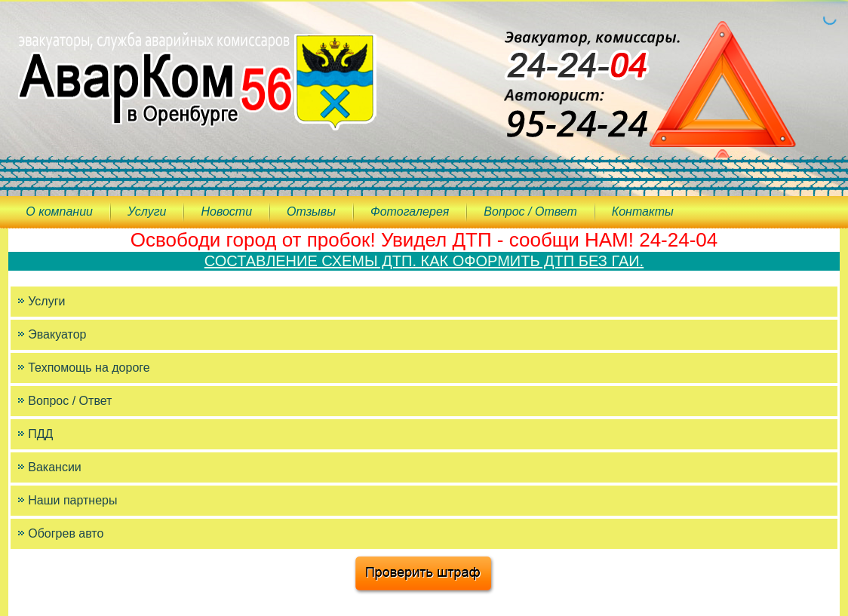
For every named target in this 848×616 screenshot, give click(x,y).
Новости (226, 211)
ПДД (40, 434)
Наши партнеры (72, 500)
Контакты (643, 211)
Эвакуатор (57, 334)
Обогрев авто (66, 533)
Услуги (147, 211)
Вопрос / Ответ (530, 211)
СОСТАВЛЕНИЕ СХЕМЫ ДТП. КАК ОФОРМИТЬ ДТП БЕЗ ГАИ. (424, 261)
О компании (59, 211)
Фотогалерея (410, 211)
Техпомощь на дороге (89, 368)
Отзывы (311, 211)
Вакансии (55, 467)
